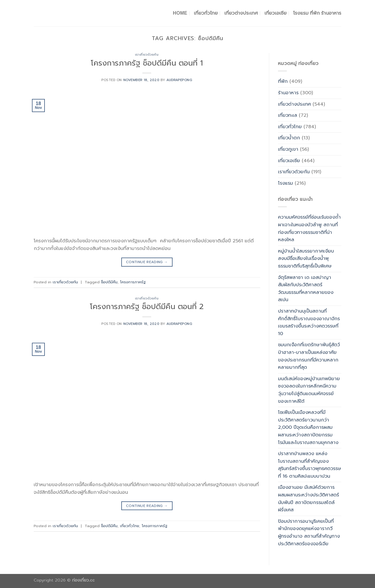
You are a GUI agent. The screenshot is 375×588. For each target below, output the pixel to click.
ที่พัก (283, 81)
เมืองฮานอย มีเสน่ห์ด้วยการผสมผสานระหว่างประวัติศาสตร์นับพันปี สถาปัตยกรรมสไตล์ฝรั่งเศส (308, 499)
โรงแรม (285, 183)
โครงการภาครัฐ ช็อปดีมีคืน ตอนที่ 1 (147, 63)
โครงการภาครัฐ (133, 282)
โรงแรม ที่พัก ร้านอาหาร (317, 13)
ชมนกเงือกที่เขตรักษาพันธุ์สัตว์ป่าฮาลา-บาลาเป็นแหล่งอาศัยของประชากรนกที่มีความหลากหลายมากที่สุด (309, 356)
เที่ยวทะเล (288, 115)
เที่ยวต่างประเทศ (241, 13)
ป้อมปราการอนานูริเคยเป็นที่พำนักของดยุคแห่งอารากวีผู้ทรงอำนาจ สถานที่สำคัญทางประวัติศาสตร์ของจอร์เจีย (309, 533)
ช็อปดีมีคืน (109, 282)
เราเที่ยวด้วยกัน (147, 55)
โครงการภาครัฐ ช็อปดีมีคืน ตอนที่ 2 (147, 307)
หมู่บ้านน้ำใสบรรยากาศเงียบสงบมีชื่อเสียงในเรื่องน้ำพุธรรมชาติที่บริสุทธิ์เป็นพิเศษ (306, 259)
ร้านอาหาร (288, 93)
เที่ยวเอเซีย (289, 161)
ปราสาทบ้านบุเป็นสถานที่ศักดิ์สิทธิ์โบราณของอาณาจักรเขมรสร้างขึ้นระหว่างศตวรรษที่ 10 (309, 322)
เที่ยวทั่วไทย (206, 13)
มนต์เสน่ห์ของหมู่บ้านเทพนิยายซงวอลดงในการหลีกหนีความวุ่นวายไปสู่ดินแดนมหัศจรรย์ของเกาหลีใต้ (309, 390)
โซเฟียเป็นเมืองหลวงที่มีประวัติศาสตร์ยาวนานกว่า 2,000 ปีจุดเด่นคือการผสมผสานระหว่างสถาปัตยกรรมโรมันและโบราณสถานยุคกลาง (308, 427)
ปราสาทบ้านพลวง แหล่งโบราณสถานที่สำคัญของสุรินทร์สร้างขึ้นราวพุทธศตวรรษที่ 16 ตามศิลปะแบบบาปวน (310, 465)
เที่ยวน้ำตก (289, 138)
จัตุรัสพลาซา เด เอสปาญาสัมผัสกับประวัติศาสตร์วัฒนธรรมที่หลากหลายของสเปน (306, 289)
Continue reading (147, 262)
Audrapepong (179, 80)
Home (180, 13)
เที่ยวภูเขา (288, 149)
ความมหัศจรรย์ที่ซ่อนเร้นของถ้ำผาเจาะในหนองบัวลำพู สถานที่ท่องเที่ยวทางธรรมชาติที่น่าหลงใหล (309, 228)
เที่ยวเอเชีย (276, 13)
